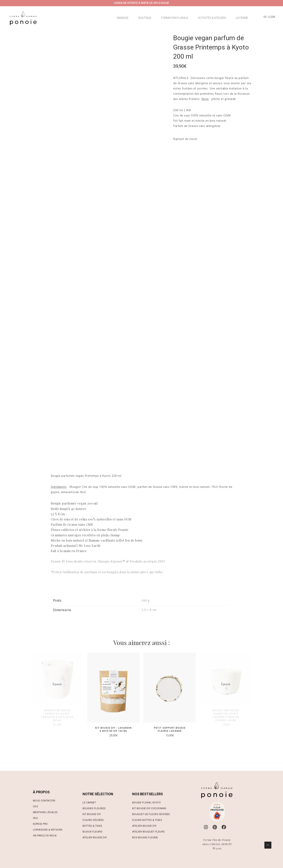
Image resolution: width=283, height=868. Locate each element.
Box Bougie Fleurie (145, 837)
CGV (35, 806)
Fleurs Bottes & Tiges (147, 820)
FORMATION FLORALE (175, 18)
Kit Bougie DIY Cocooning (149, 808)
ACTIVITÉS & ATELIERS (212, 18)
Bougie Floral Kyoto (146, 803)
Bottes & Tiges (92, 826)
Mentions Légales (45, 812)
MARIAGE (123, 18)
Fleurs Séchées (93, 820)
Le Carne (89, 803)
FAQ (35, 818)
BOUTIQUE (145, 18)
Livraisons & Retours (48, 830)
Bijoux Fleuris (93, 832)
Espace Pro (40, 824)
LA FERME (242, 18)
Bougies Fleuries (94, 808)
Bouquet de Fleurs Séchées (151, 814)
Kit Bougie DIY (92, 814)
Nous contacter (44, 801)
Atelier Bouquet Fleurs (148, 832)
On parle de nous (45, 835)
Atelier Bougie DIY (95, 837)
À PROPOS (41, 792)
